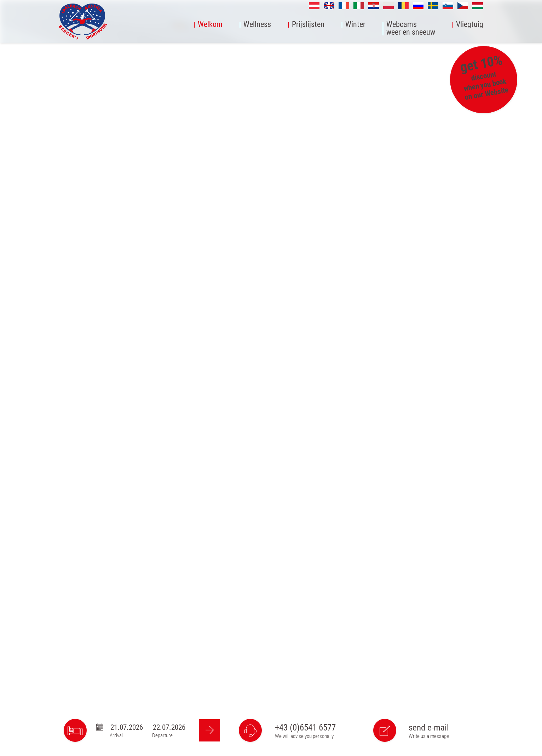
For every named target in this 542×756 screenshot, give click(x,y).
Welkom (210, 25)
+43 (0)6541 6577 (305, 727)
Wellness (257, 25)
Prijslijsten (308, 25)
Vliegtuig (470, 25)
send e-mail (429, 727)
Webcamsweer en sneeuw (411, 29)
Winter (355, 25)
